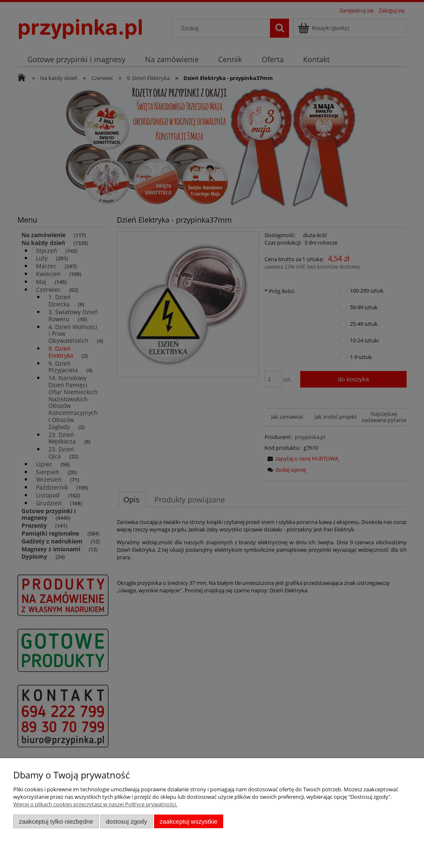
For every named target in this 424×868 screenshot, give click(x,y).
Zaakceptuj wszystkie (189, 821)
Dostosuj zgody (126, 821)
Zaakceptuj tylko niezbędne (56, 821)
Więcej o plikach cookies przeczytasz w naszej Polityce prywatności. (95, 804)
